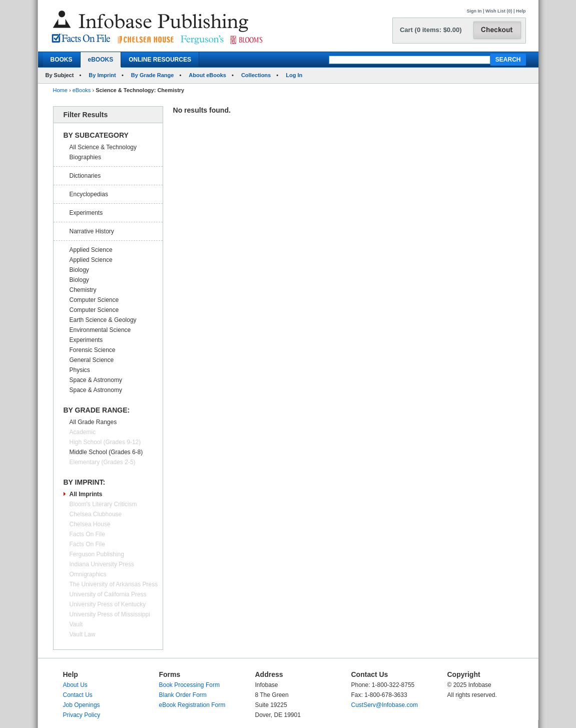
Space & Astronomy (96, 380)
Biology (79, 270)
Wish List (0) (499, 11)
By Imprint (102, 75)
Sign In (474, 11)
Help (521, 11)
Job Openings (82, 705)
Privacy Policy (82, 715)
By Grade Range (153, 75)
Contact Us (78, 695)
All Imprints (86, 494)
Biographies (85, 157)
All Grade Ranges (93, 422)
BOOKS (62, 60)
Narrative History (92, 231)
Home (60, 90)
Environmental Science (100, 330)
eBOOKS (101, 60)
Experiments (86, 213)
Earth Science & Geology (103, 320)
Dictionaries (85, 176)
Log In (294, 75)
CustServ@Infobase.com (385, 705)
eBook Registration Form (192, 705)
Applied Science (91, 250)
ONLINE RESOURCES (160, 60)
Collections (256, 75)
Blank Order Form (183, 695)
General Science (92, 360)
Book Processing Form (189, 685)
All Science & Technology (103, 147)
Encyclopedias (89, 194)
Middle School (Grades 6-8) (106, 452)
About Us (75, 685)
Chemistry (83, 290)
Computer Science (94, 300)
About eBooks (207, 75)
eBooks (82, 90)
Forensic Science (93, 350)
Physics (80, 370)
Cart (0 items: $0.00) (431, 30)
